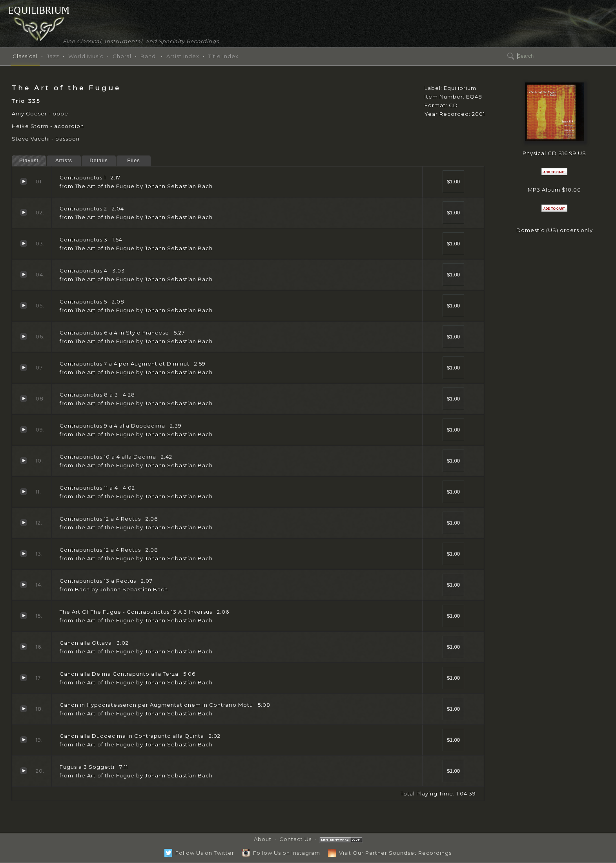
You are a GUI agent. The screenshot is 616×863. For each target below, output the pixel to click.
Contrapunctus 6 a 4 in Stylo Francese (24, 336)
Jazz (53, 56)
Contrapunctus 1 (24, 181)
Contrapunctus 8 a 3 (24, 399)
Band (148, 56)
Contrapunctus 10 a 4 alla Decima (24, 461)
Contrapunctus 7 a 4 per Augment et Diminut (24, 368)
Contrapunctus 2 (24, 212)
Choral (122, 56)
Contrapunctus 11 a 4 (24, 492)
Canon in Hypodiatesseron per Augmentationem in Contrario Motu (24, 709)
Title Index (223, 56)
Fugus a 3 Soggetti (24, 771)
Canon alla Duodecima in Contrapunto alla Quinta (24, 740)
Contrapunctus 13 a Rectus (24, 585)
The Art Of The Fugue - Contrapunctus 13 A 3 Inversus (24, 616)
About (263, 839)
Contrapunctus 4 (24, 274)
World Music (86, 56)
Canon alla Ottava (24, 647)
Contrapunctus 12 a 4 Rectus (24, 523)
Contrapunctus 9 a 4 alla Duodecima (24, 430)
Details (99, 160)
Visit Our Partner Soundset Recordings (390, 853)
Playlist (29, 160)
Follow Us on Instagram (281, 853)
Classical (25, 56)
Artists (64, 160)
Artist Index (183, 56)
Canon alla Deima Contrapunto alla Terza (24, 678)
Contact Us (295, 839)
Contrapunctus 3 (24, 243)
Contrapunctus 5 (24, 305)
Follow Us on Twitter (199, 853)
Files (133, 160)
